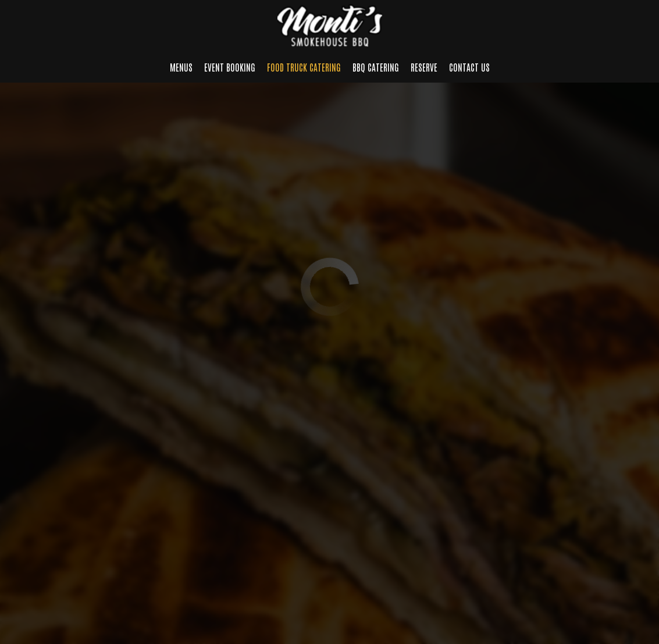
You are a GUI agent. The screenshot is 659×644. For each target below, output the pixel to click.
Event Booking (230, 67)
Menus (181, 67)
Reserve (424, 67)
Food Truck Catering (304, 67)
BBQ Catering (376, 67)
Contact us (469, 67)
